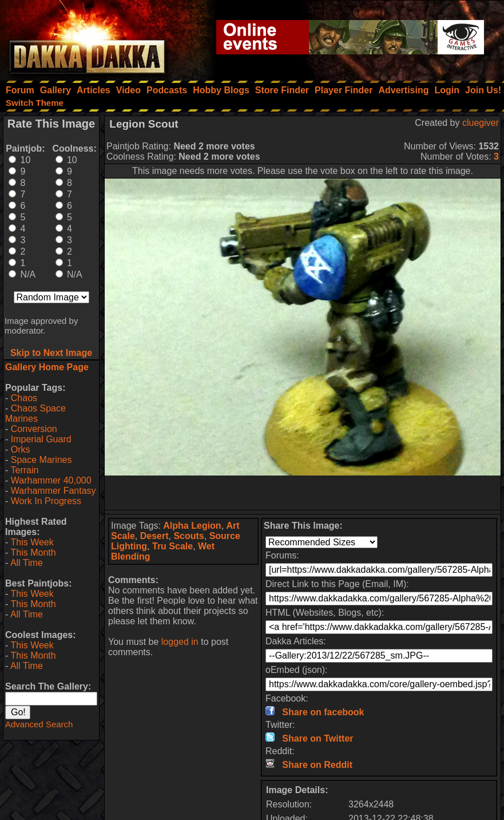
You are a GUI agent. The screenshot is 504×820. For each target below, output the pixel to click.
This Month (33, 552)
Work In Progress (46, 501)
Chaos (24, 398)
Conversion (34, 429)
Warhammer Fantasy (53, 491)
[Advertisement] (303, 493)
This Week (32, 542)
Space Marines (41, 460)
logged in (180, 642)
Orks (21, 449)
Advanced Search (39, 724)
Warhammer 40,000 (51, 480)
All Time (27, 563)
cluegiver (481, 123)
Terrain (24, 470)
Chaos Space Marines (35, 413)
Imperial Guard (41, 439)
